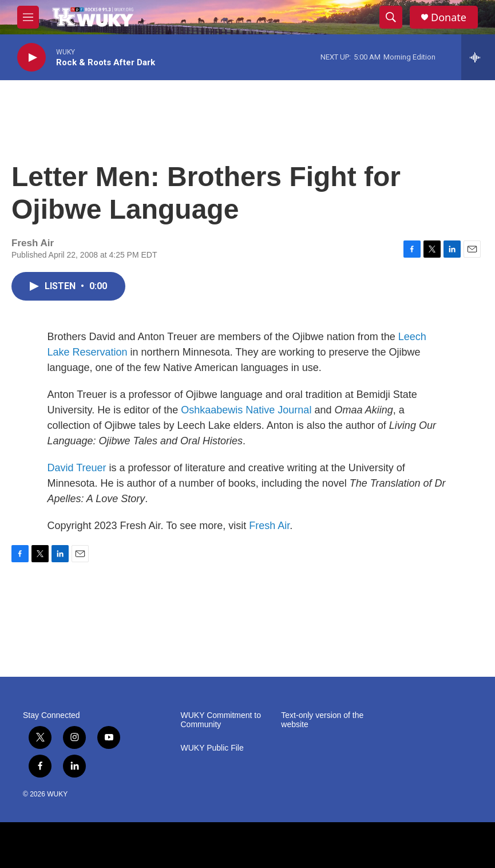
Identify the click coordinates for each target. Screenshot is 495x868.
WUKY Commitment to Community (221, 720)
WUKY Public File (212, 748)
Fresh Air (269, 526)
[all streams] (478, 57)
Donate (449, 17)
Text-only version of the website (322, 720)
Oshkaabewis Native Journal (246, 410)
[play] (31, 58)
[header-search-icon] (391, 17)
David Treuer (77, 468)
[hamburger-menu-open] (28, 17)
